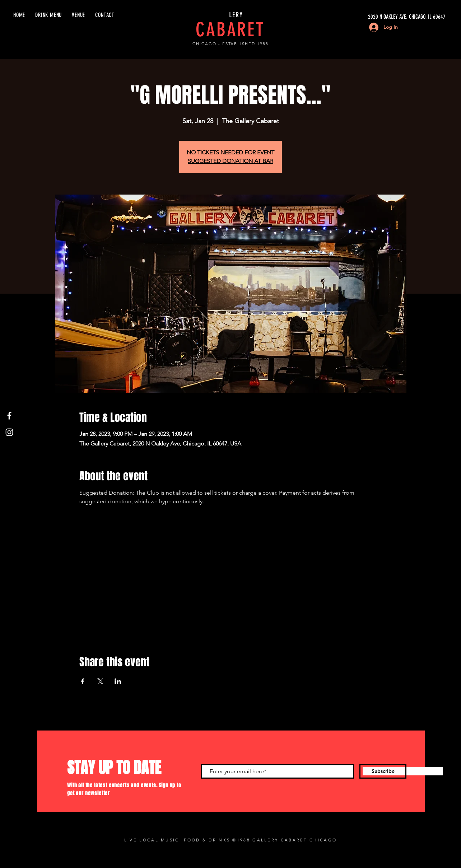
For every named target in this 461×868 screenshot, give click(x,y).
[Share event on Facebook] (83, 681)
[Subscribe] (383, 771)
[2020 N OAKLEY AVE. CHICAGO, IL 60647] (378, 17)
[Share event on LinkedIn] (118, 681)
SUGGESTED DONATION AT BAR (230, 161)
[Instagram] (9, 432)
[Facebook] (9, 416)
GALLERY (230, 15)
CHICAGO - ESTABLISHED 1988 (230, 44)
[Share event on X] (100, 681)
